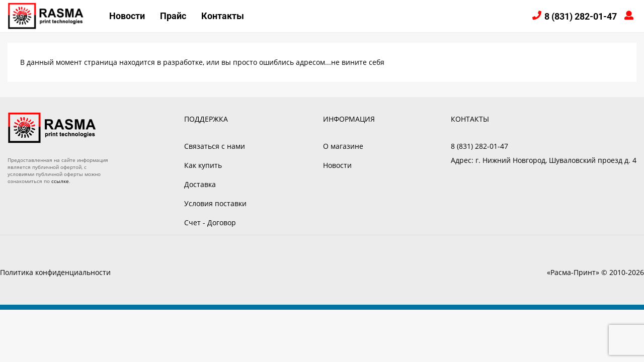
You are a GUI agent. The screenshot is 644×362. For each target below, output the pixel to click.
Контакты (223, 16)
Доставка (200, 184)
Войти (630, 16)
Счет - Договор (210, 222)
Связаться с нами (215, 146)
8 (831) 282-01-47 (581, 16)
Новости (127, 16)
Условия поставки (215, 203)
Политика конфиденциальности (55, 272)
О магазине (343, 146)
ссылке (60, 181)
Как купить (203, 165)
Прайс (173, 16)
